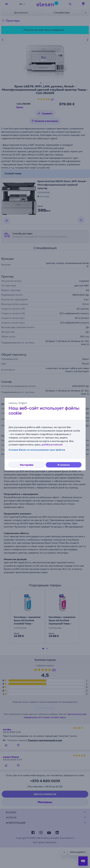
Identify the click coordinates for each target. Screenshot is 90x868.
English (23, 403)
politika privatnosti (52, 445)
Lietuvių (13, 403)
